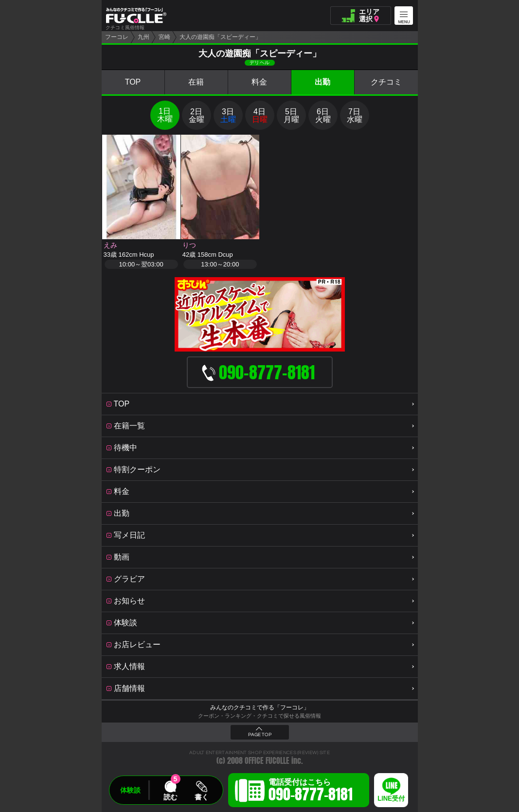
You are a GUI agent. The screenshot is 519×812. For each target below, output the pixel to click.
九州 (143, 37)
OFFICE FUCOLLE (267, 761)
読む (170, 797)
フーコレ (117, 37)
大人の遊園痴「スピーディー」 (220, 37)
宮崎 (164, 37)
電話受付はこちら (311, 792)
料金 (259, 82)
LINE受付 (391, 799)
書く (201, 797)
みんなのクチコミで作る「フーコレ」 (260, 707)
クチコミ (386, 82)
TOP (133, 82)
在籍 (196, 82)
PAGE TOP (260, 735)
